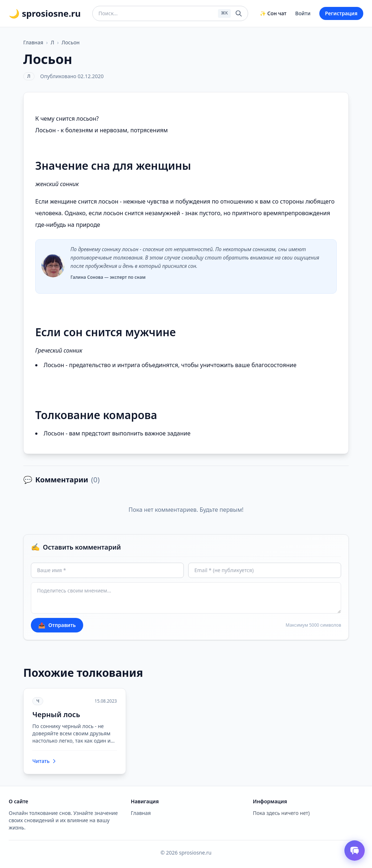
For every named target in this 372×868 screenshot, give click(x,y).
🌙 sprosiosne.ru (45, 13)
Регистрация (341, 13)
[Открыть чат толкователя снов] (355, 851)
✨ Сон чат (273, 13)
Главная (33, 42)
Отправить (57, 625)
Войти (303, 13)
